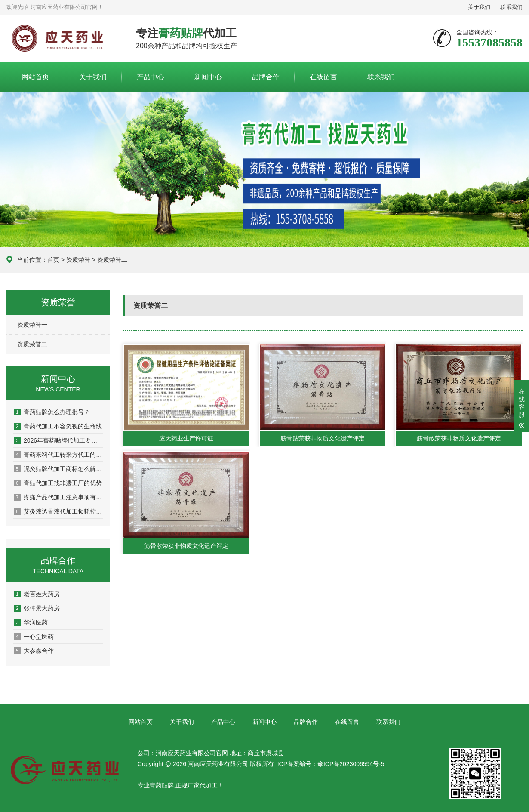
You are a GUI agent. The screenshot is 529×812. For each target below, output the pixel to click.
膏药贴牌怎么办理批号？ (52, 412)
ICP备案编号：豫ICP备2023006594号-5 (331, 764)
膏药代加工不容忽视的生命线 (58, 426)
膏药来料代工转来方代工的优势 (58, 455)
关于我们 (479, 7)
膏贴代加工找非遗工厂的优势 (58, 483)
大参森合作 (34, 651)
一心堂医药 (34, 637)
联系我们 (511, 7)
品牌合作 (266, 77)
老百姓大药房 (37, 594)
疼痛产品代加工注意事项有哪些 (58, 497)
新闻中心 (208, 77)
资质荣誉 (78, 260)
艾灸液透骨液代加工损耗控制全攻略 (58, 511)
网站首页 (35, 77)
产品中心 (151, 77)
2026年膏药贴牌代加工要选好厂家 (58, 440)
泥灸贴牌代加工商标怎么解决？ (58, 469)
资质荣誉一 (32, 325)
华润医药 (31, 622)
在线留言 (323, 77)
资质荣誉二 (32, 344)
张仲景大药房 (37, 608)
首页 (53, 260)
